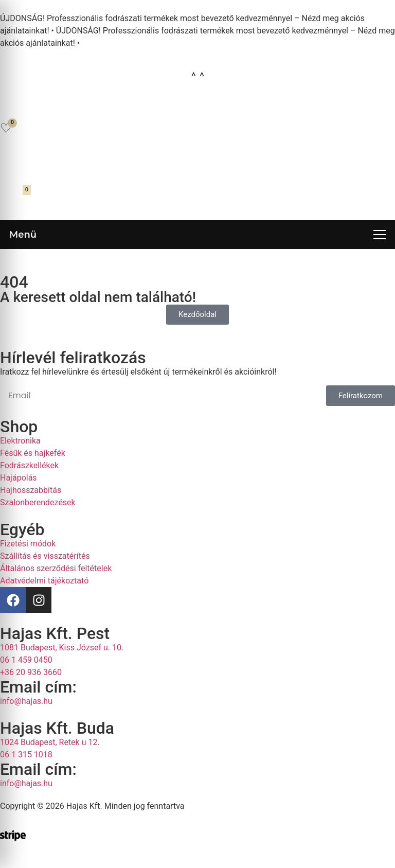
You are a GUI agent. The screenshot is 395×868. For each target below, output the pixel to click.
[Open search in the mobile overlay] (197, 104)
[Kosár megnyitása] (14, 196)
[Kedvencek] (6, 128)
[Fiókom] (12, 161)
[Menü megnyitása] (197, 235)
